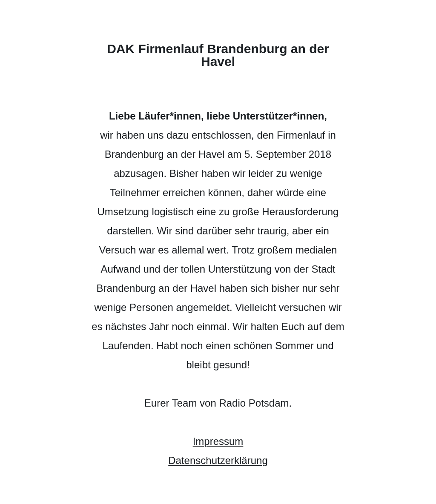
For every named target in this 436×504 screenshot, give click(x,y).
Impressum (218, 441)
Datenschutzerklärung (218, 460)
